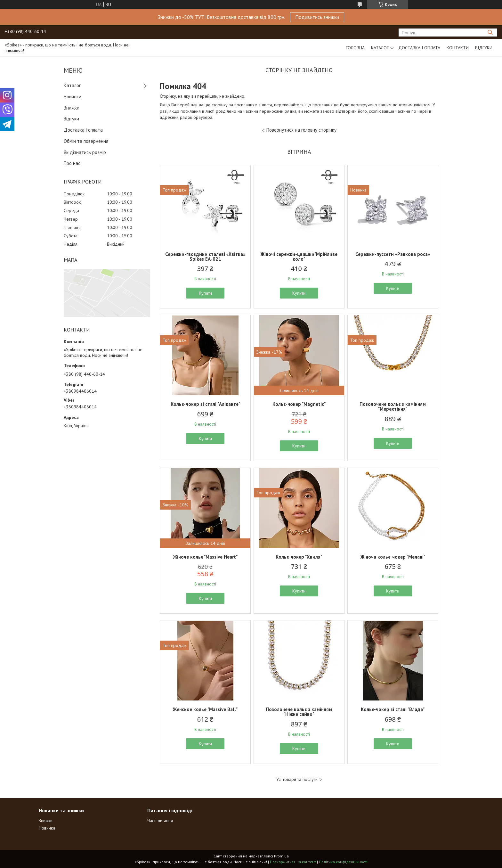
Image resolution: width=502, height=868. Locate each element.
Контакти (458, 48)
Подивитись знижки (317, 17)
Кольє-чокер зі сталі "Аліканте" (205, 404)
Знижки (72, 108)
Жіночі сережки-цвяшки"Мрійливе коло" (299, 257)
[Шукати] (490, 33)
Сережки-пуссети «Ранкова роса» (393, 254)
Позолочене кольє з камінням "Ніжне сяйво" (299, 712)
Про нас (72, 163)
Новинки (73, 97)
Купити (205, 293)
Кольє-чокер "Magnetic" (299, 404)
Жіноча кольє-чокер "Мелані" (393, 557)
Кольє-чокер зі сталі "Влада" (393, 709)
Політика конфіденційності (343, 862)
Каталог (380, 48)
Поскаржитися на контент (293, 862)
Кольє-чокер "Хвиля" (299, 557)
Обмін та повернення (86, 141)
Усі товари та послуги (297, 779)
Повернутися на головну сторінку (301, 130)
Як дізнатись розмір (85, 152)
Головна (355, 48)
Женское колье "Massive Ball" (205, 709)
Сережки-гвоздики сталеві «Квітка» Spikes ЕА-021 (205, 257)
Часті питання (160, 821)
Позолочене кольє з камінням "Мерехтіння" (393, 406)
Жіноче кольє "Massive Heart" (205, 557)
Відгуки (484, 48)
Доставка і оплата (419, 48)
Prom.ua (281, 856)
